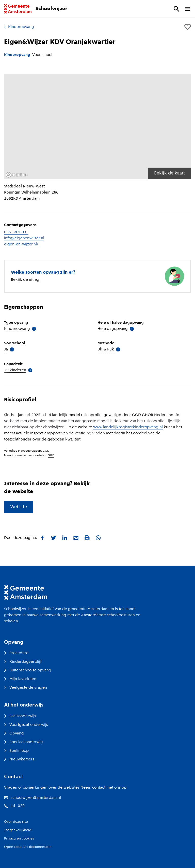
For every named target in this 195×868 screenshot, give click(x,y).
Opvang (14, 733)
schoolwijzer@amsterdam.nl (32, 798)
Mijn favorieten (20, 679)
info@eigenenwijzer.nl (24, 238)
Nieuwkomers (19, 759)
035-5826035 (16, 232)
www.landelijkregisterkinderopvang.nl (128, 427)
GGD (46, 451)
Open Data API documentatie (28, 847)
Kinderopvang (19, 27)
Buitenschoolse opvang (28, 670)
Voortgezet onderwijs (26, 725)
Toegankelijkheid (18, 830)
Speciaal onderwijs (24, 742)
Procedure (16, 653)
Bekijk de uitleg (25, 280)
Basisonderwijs (20, 716)
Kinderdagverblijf (23, 662)
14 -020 (14, 806)
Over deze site (16, 822)
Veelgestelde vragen (26, 688)
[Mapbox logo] (17, 175)
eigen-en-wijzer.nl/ (21, 244)
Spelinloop (16, 751)
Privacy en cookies (19, 839)
